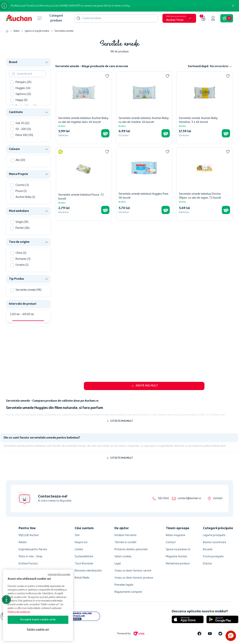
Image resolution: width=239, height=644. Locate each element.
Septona (23, 94)
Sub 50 (22, 123)
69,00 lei (27, 314)
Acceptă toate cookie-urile (38, 620)
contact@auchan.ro (189, 498)
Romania (23, 259)
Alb (20, 160)
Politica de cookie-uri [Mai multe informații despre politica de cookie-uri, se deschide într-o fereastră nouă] (19, 612)
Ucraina (22, 265)
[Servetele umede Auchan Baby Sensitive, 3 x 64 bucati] (204, 108)
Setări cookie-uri (38, 630)
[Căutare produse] (78, 18)
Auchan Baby (25, 197)
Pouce (21, 191)
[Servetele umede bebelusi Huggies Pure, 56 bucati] (144, 184)
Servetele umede (64, 31)
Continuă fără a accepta (59, 575)
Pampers (23, 82)
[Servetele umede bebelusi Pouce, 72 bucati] (84, 184)
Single (22, 222)
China (21, 253)
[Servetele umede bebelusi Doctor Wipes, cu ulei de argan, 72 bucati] (204, 184)
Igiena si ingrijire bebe (37, 31)
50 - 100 (23, 129)
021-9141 (163, 498)
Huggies (23, 88)
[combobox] (116, 18)
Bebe (17, 31)
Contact (218, 498)
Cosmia (22, 185)
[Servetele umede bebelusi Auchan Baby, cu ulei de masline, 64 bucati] (144, 108)
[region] (38, 605)
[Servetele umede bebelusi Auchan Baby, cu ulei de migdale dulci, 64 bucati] (84, 108)
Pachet (22, 228)
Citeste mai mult (122, 421)
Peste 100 (24, 135)
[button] (179, 18)
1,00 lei (15, 314)
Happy (21, 100)
